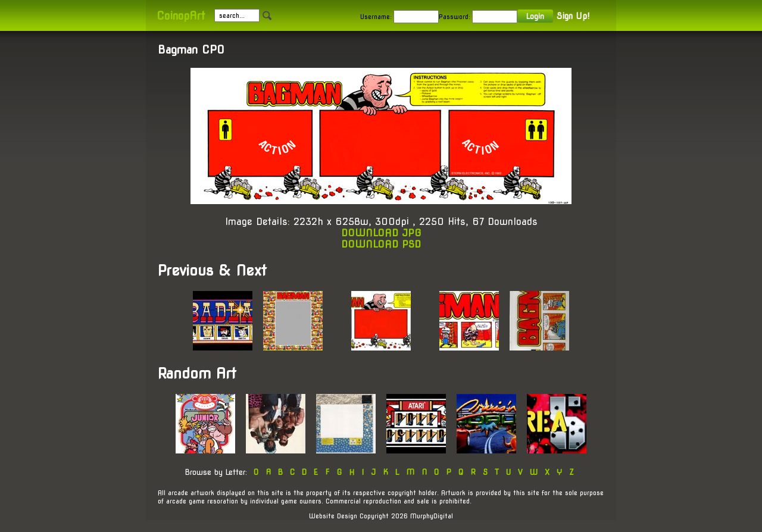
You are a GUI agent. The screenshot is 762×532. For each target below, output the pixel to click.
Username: (376, 17)
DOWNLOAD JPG (381, 233)
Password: (455, 17)
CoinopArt (181, 16)
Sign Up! (573, 16)
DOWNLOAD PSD (381, 244)
